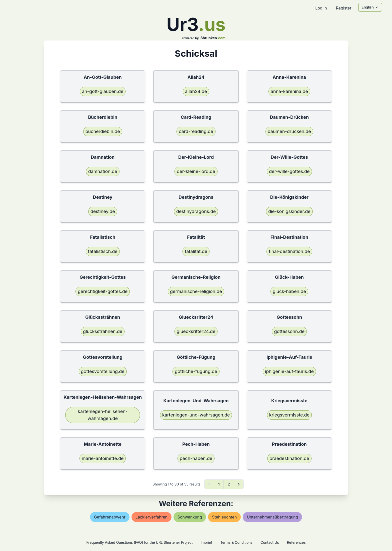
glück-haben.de (289, 291)
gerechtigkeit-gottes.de (103, 291)
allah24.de (196, 91)
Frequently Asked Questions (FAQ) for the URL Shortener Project (139, 542)
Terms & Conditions (236, 542)
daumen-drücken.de (289, 131)
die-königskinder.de (289, 211)
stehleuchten (224, 517)
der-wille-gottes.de (289, 171)
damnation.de (103, 171)
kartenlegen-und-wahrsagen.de (196, 415)
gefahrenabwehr (110, 517)
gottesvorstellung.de (103, 371)
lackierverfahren (151, 517)
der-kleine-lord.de (196, 171)
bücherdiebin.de (103, 131)
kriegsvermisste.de (289, 415)
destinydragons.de (196, 211)
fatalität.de (196, 251)
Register (343, 8)
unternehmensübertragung (272, 517)
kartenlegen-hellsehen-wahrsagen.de (103, 415)
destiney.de (103, 211)
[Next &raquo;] (239, 484)
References (296, 542)
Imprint (206, 542)
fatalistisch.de (103, 251)
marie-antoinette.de (103, 458)
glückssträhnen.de (103, 331)
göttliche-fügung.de (196, 371)
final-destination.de (289, 251)
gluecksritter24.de (196, 331)
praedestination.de (289, 458)
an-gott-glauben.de (103, 91)
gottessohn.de (289, 331)
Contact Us (270, 542)
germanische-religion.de (196, 291)
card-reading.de (196, 131)
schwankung (190, 517)
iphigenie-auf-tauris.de (289, 371)
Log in (321, 8)
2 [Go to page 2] (229, 484)
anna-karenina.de (289, 91)
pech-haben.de (196, 458)
